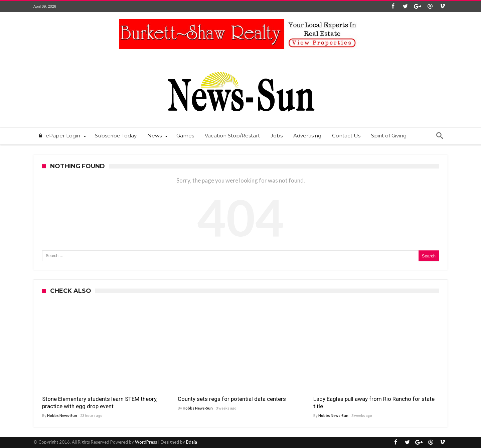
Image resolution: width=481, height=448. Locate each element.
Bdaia (192, 442)
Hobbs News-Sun (62, 415)
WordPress (146, 442)
